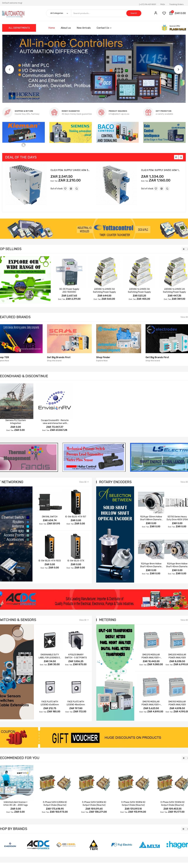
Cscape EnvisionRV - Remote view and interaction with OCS (55, 423)
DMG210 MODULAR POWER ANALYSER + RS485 (151, 658)
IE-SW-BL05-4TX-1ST (76, 517)
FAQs (163, 4)
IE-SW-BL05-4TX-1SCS (50, 561)
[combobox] (106, 13)
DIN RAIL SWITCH (50, 517)
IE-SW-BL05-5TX (76, 561)
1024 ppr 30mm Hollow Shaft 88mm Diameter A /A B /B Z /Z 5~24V (151, 520)
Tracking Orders (176, 4)
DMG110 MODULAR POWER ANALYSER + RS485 (151, 705)
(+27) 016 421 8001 (148, 4)
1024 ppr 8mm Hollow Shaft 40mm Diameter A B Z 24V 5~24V (151, 567)
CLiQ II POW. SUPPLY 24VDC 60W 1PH (161, 170)
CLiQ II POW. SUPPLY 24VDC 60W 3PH (71, 170)
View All (83, 482)
